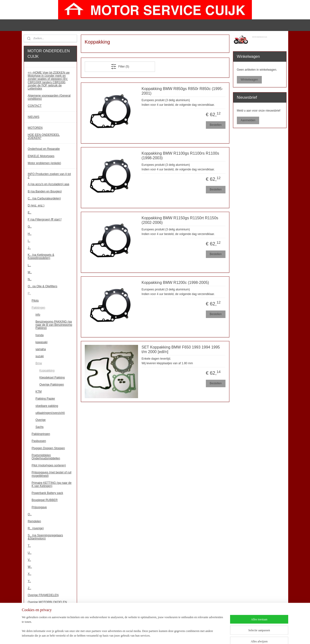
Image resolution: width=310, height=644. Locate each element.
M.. (30, 272)
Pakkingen (39, 308)
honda (40, 335)
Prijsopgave (39, 507)
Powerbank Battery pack (47, 493)
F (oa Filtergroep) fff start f (45, 220)
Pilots (35, 301)
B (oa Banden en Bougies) (45, 191)
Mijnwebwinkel (213, 635)
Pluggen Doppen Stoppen (48, 448)
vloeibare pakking (47, 406)
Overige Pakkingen (52, 385)
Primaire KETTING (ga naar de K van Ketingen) (52, 484)
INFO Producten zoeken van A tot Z (49, 176)
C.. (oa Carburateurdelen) (44, 198)
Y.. (29, 581)
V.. (30, 560)
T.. (29, 546)
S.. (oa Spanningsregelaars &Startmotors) (45, 537)
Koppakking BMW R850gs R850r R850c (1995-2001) (182, 91)
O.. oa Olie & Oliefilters (43, 286)
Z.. (30, 588)
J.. (29, 248)
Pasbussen (39, 441)
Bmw (39, 363)
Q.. (30, 514)
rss (159, 635)
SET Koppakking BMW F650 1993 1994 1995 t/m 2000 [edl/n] (181, 349)
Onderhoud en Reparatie (44, 149)
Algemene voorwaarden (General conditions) (49, 97)
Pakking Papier (45, 399)
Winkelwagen (249, 80)
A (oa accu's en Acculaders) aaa (49, 184)
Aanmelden (248, 120)
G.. (30, 227)
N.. (30, 279)
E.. (30, 212)
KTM (39, 392)
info (38, 315)
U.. (30, 553)
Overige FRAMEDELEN (43, 595)
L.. (29, 265)
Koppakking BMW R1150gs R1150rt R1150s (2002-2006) (180, 220)
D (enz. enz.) (36, 205)
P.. (29, 293)
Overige (41, 420)
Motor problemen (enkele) (44, 163)
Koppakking (47, 371)
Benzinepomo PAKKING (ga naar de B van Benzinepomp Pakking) (54, 325)
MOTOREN (35, 128)
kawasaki (42, 342)
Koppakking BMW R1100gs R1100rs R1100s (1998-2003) (180, 156)
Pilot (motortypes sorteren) (49, 465)
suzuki (40, 356)
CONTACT (35, 106)
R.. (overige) (36, 528)
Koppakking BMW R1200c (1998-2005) (175, 283)
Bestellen (215, 125)
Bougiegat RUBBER (45, 500)
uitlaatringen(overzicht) (50, 413)
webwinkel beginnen (175, 635)
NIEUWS (34, 117)
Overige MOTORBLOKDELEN (47, 602)
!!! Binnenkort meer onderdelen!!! (49, 615)
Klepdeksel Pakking (52, 378)
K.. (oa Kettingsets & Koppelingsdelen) (41, 256)
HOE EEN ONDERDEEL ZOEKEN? (44, 136)
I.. (29, 241)
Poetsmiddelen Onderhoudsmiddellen (46, 457)
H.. (30, 234)
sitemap (151, 635)
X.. (30, 574)
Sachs (40, 427)
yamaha (41, 349)
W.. (30, 567)
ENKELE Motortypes (41, 156)
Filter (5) (120, 67)
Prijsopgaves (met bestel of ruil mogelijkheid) (52, 474)
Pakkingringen (41, 434)
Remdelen (35, 521)
